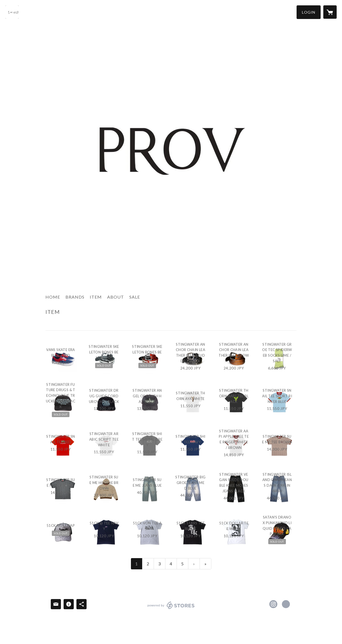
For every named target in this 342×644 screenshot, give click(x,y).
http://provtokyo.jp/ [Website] (286, 604)
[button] (309, 12)
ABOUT (116, 297)
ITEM (96, 297)
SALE (135, 297)
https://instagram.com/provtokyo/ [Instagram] (273, 604)
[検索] (12, 12)
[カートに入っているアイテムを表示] (330, 12)
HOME (53, 297)
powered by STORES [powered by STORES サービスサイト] (171, 609)
